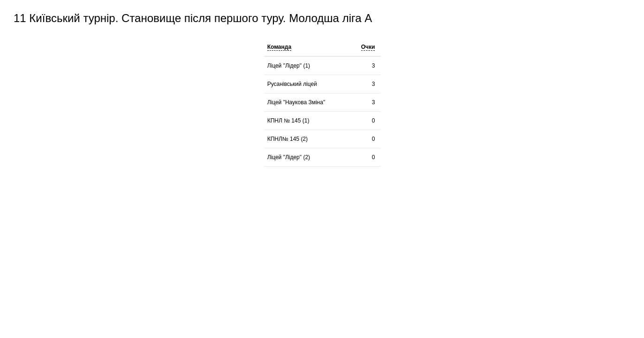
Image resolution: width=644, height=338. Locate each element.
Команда (279, 47)
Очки (368, 47)
